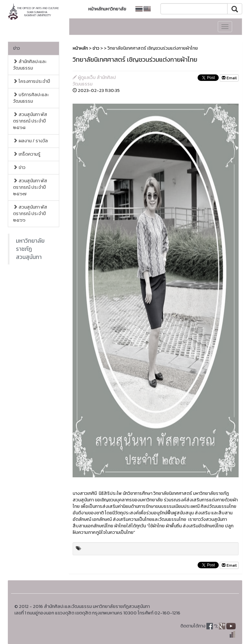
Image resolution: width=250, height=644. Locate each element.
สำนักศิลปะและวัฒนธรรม (30, 65)
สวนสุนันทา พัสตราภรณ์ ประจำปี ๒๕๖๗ (30, 187)
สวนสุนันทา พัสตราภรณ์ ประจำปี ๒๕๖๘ (30, 121)
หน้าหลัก (80, 48)
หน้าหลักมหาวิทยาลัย (107, 9)
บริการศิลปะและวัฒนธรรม (31, 98)
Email (229, 78)
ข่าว (16, 48)
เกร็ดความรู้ (27, 154)
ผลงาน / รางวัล (30, 141)
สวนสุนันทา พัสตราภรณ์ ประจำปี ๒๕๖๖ (30, 214)
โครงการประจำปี (32, 81)
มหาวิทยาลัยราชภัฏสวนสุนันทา (30, 249)
